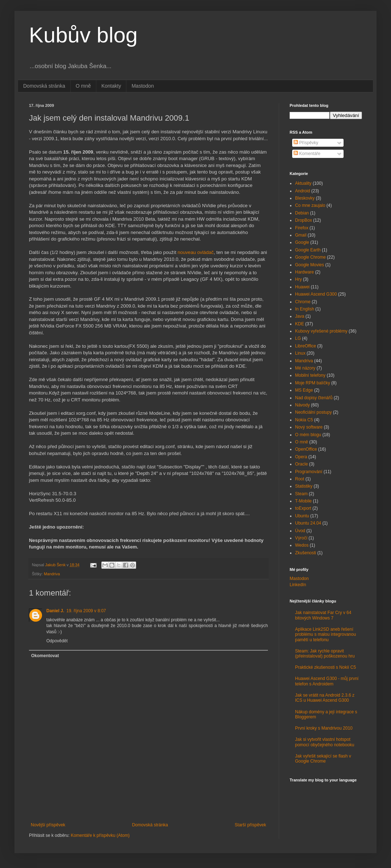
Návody (302, 405)
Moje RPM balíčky (313, 383)
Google (302, 242)
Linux (300, 353)
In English (305, 309)
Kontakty (111, 86)
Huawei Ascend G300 (316, 294)
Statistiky (304, 486)
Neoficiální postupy (313, 412)
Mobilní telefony (310, 375)
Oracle (301, 464)
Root (300, 479)
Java (300, 316)
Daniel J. (55, 611)
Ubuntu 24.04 (308, 523)
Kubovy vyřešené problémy (321, 331)
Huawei (302, 287)
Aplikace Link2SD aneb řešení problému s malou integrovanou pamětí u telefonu (325, 635)
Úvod (300, 531)
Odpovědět (57, 641)
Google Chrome (310, 257)
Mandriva (52, 574)
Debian (302, 213)
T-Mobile (303, 501)
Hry (298, 279)
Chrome (303, 302)
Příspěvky (306, 143)
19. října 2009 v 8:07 (86, 611)
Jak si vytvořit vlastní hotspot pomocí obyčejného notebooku (325, 742)
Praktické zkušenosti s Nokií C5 (325, 667)
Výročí (301, 538)
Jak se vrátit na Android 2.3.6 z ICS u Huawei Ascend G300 (325, 698)
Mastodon (142, 86)
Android (302, 191)
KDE (300, 324)
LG (298, 338)
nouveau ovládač (195, 252)
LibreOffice (306, 346)
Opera (301, 457)
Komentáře (307, 154)
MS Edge (304, 390)
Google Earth (308, 250)
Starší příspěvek (250, 825)
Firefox (302, 228)
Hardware (304, 272)
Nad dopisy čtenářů (314, 398)
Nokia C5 (304, 420)
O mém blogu (308, 435)
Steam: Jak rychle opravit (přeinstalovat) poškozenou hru (325, 654)
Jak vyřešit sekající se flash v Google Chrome (323, 759)
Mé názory (305, 368)
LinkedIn (298, 585)
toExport (303, 508)
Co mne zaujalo (310, 205)
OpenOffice (306, 449)
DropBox (304, 220)
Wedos (302, 545)
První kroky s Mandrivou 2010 (324, 728)
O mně (83, 86)
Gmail (301, 235)
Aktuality (303, 183)
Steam (301, 494)
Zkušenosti (306, 553)
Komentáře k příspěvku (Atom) (100, 835)
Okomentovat (45, 656)
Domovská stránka (44, 86)
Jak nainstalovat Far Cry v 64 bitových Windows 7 (323, 615)
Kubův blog (83, 35)
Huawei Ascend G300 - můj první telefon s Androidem (327, 681)
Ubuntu (302, 516)
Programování (309, 472)
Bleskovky (305, 198)
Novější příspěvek (48, 825)
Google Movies (310, 265)
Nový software (309, 427)
